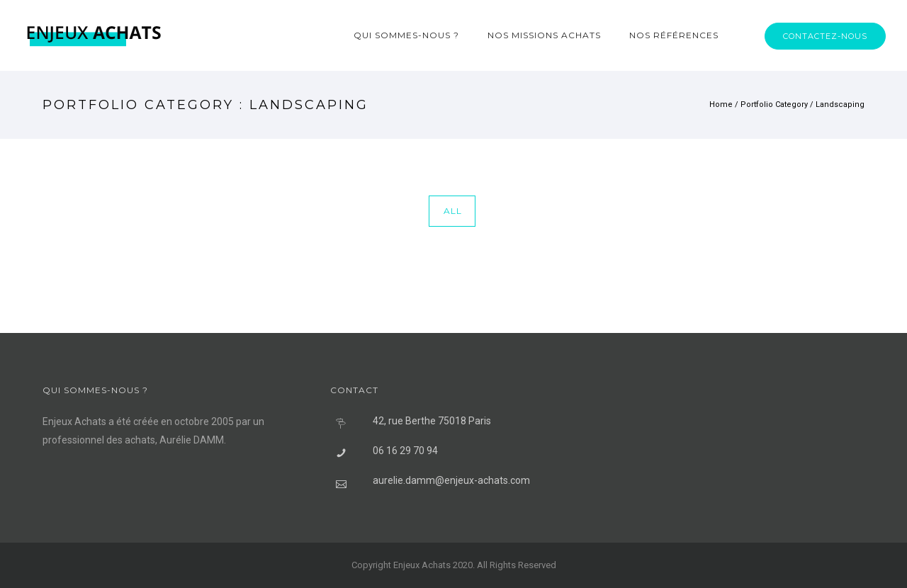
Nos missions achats (544, 35)
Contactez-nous (825, 36)
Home (721, 104)
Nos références (674, 35)
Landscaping (840, 104)
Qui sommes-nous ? (406, 35)
